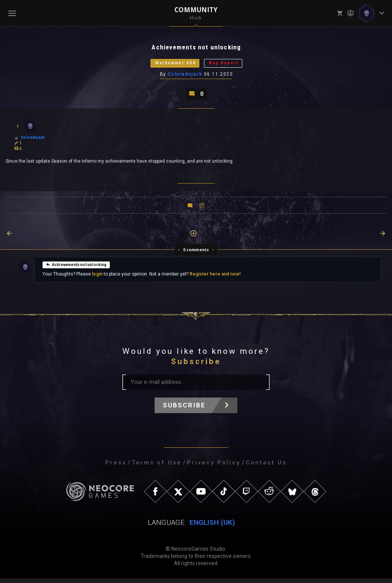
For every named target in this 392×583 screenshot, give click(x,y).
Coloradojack (185, 77)
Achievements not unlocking (76, 269)
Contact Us (266, 467)
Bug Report (232, 65)
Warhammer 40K (171, 65)
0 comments (196, 254)
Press (116, 467)
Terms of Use (157, 467)
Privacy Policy (214, 467)
